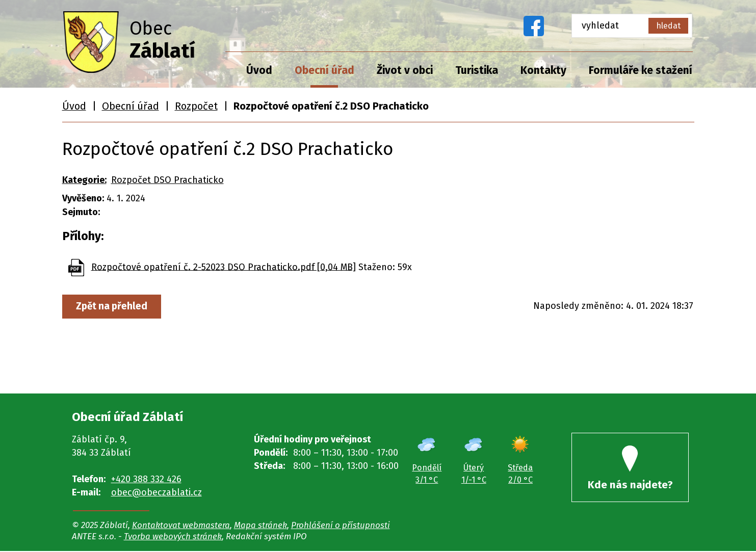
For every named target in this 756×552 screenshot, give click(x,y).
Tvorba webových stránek (173, 537)
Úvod (259, 70)
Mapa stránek (260, 526)
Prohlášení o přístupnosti (341, 526)
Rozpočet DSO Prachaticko (167, 180)
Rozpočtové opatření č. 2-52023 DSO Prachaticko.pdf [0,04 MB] (224, 267)
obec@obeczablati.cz (157, 492)
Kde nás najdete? (630, 469)
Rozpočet (196, 106)
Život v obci (405, 70)
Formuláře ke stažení (641, 70)
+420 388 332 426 (146, 479)
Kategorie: (84, 180)
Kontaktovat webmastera (181, 526)
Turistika (477, 70)
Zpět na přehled (113, 306)
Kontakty (543, 70)
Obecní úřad (324, 70)
